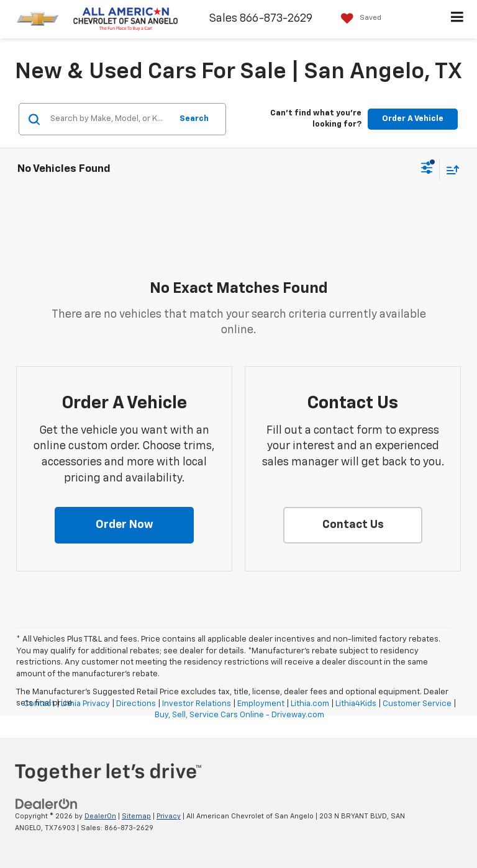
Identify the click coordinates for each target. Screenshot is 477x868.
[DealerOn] (47, 804)
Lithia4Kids (356, 704)
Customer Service (417, 704)
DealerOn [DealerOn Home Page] (100, 816)
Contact (39, 704)
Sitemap (136, 816)
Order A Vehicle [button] (413, 119)
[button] (124, 526)
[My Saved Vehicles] (358, 18)
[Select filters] (427, 169)
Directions (136, 704)
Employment (261, 704)
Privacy (169, 816)
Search (194, 119)
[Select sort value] (450, 170)
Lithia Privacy (85, 704)
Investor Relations (197, 704)
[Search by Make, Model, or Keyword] (109, 119)
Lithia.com (310, 704)
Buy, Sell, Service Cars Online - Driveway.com (239, 715)
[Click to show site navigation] (457, 19)
